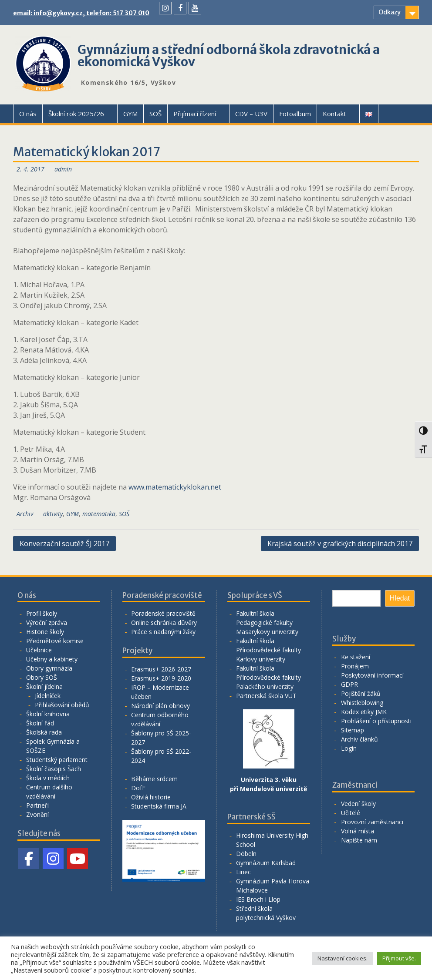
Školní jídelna (44, 686)
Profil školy (42, 613)
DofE (138, 788)
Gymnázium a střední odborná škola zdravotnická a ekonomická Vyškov (229, 56)
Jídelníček (48, 696)
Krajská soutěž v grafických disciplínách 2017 (340, 544)
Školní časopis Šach (54, 769)
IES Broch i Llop (258, 899)
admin (63, 169)
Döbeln (246, 854)
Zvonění (37, 814)
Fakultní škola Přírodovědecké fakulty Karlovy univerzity (268, 650)
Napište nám (359, 840)
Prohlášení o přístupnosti (376, 721)
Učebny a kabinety (52, 659)
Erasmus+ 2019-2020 (161, 678)
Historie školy (45, 632)
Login (349, 748)
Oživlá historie (151, 797)
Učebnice (39, 650)
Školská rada (44, 732)
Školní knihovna (48, 714)
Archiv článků (359, 739)
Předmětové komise (55, 641)
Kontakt (334, 114)
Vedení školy (358, 804)
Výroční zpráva (47, 623)
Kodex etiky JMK (364, 712)
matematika (99, 514)
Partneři (37, 805)
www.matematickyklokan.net (175, 487)
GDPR (349, 684)
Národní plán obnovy (160, 706)
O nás (28, 114)
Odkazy (390, 12)
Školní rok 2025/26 (76, 114)
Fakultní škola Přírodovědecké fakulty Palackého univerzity (268, 677)
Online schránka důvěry (164, 623)
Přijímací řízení (195, 114)
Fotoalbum (295, 114)
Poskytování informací (372, 675)
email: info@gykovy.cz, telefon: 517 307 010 (81, 13)
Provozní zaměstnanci (372, 822)
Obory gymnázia (49, 668)
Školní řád (40, 723)
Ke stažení (356, 657)
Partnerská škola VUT (266, 696)
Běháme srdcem (154, 779)
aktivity (53, 514)
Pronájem (355, 666)
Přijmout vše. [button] (399, 958)
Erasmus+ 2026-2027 (161, 669)
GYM (130, 114)
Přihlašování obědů (62, 705)
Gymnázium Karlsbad (266, 863)
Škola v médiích (48, 778)
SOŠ (155, 114)
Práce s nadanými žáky (163, 632)
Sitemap (353, 730)
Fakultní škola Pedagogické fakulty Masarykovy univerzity (267, 623)
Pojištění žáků (361, 693)
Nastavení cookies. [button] (343, 958)
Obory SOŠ (42, 677)
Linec (243, 872)
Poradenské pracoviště (163, 613)
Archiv (25, 514)
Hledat (400, 598)
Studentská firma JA (159, 806)
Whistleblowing (362, 703)
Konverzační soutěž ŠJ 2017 (64, 544)
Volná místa (358, 831)
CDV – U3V (251, 114)
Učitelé (351, 813)
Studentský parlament (57, 760)
